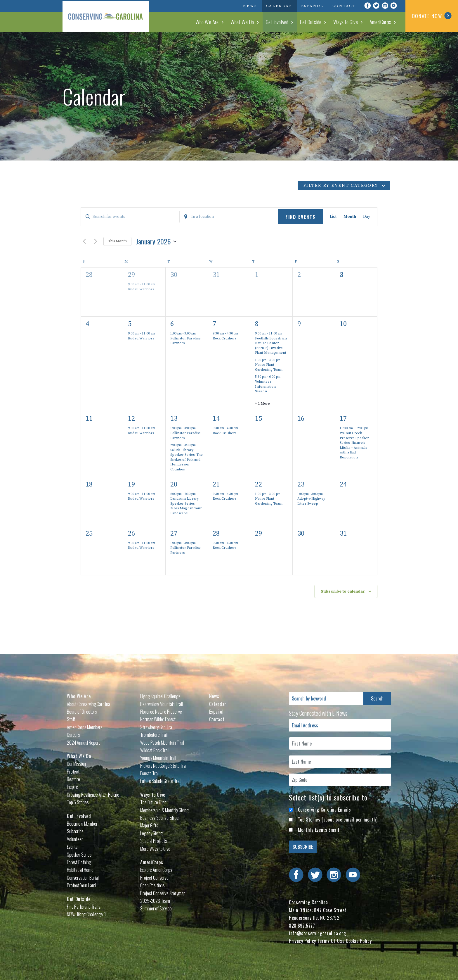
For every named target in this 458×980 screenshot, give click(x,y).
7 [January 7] (214, 324)
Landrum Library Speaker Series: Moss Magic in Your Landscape (186, 506)
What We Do (247, 22)
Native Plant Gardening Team (269, 367)
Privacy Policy (302, 941)
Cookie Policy (359, 941)
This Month (117, 241)
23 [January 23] (301, 484)
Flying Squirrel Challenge (160, 696)
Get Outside (314, 22)
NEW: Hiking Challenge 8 (86, 914)
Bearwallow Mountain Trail (161, 704)
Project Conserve (154, 878)
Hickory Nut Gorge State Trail (164, 766)
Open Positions (152, 885)
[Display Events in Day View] (367, 217)
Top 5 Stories (78, 802)
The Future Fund (153, 802)
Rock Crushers (224, 338)
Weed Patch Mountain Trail (162, 743)
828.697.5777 (302, 926)
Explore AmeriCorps (156, 870)
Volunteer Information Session (265, 387)
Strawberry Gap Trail (157, 727)
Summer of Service (156, 908)
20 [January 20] (174, 484)
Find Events (300, 217)
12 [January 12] (131, 419)
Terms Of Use (331, 941)
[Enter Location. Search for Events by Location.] (229, 217)
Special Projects (153, 841)
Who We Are (213, 22)
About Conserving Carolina (89, 704)
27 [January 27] (174, 534)
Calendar (279, 6)
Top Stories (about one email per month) (338, 819)
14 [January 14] (216, 419)
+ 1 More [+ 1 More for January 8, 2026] (262, 404)
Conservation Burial (83, 878)
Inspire (72, 787)
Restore (73, 779)
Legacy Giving (151, 833)
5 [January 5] (130, 324)
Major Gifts (149, 825)
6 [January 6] (172, 324)
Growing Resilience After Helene (93, 795)
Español (312, 6)
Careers (73, 735)
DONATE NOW (432, 16)
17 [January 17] (343, 419)
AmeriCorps (381, 22)
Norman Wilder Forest (158, 719)
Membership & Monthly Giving (164, 810)
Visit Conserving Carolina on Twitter (376, 6)
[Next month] (96, 241)
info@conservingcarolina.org (317, 933)
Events (72, 847)
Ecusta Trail (150, 773)
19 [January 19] (131, 484)
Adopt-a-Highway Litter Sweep (311, 501)
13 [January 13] (174, 419)
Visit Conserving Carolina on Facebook (367, 6)
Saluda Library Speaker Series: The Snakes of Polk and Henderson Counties (187, 460)
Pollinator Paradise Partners (185, 341)
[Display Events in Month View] (350, 217)
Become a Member (82, 824)
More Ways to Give (155, 849)
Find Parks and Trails (84, 907)
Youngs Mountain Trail (158, 758)
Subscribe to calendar (343, 591)
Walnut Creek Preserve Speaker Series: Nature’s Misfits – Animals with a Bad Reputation (354, 445)
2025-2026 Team (155, 901)
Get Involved (281, 22)
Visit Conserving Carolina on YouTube (394, 6)
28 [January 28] (216, 534)
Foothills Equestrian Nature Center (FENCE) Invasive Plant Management (271, 346)
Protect (73, 772)
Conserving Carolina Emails (325, 810)
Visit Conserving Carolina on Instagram (385, 6)
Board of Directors (82, 712)
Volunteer (75, 839)
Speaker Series (79, 855)
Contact (344, 6)
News (250, 6)
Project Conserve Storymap (163, 893)
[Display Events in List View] (333, 217)
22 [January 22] (259, 484)
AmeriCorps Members (85, 727)
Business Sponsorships (159, 818)
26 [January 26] (131, 534)
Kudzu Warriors (141, 289)
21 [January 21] (216, 484)
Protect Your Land (81, 885)
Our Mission (76, 764)
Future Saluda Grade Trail (161, 781)
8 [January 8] (257, 324)
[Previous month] (84, 241)
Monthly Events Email (319, 830)
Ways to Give (348, 22)
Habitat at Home (80, 870)
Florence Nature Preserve (161, 712)
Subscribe (75, 831)
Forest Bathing (79, 862)
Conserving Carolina (106, 16)
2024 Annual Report (83, 743)
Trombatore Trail (154, 735)
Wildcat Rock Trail (155, 750)
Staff (71, 719)
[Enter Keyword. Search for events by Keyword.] (130, 217)
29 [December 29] (131, 275)
